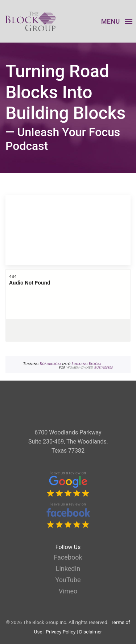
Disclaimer (90, 632)
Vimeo (68, 591)
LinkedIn (68, 569)
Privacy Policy (61, 632)
